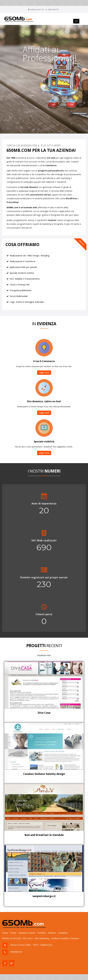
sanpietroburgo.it (44, 896)
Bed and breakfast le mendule (44, 835)
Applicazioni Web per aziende (23, 267)
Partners (52, 933)
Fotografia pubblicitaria (21, 290)
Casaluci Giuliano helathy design (44, 774)
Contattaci (63, 933)
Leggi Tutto (44, 373)
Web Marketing (42, 938)
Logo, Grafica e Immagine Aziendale (27, 302)
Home (5, 933)
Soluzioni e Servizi (27, 933)
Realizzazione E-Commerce (23, 261)
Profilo (13, 933)
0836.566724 (53, 9)
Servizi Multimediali (19, 296)
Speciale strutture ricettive (22, 273)
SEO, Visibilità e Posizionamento (25, 279)
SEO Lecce (28, 938)
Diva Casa (44, 713)
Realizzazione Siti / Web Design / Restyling (30, 256)
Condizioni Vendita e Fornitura (65, 938)
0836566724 (16, 952)
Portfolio (42, 933)
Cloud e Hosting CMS (20, 285)
